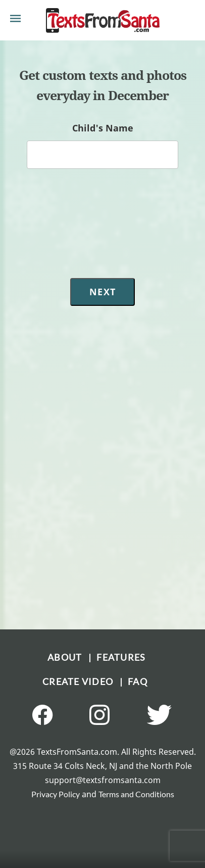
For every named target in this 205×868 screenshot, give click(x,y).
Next (102, 292)
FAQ (138, 681)
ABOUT (68, 657)
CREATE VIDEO (81, 681)
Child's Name (103, 128)
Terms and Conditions (136, 794)
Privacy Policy (56, 794)
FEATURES (121, 657)
